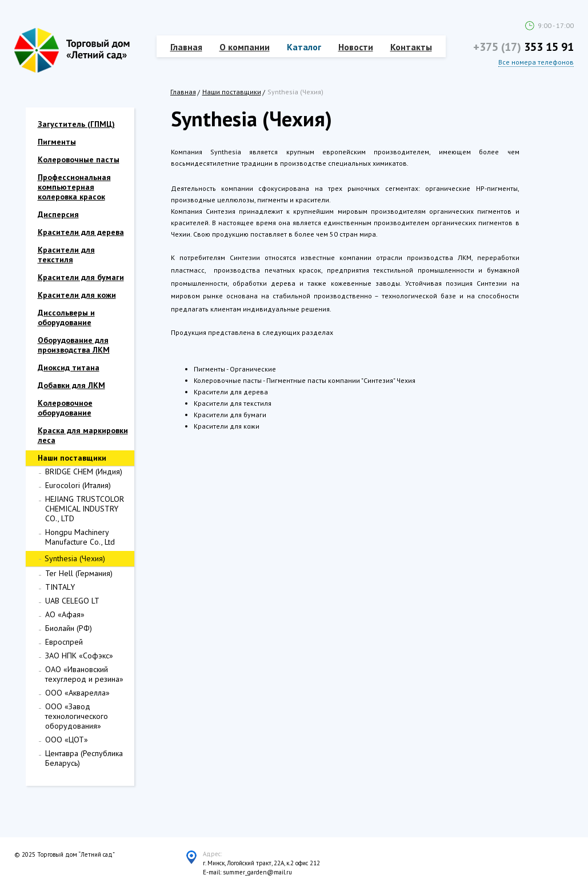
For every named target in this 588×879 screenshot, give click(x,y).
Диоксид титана (69, 367)
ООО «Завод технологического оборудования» (77, 716)
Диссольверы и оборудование (66, 317)
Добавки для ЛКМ (71, 385)
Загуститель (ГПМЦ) (76, 124)
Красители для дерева (81, 232)
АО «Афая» (65, 614)
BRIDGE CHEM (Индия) (84, 472)
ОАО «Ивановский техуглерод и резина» (84, 674)
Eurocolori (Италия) (78, 485)
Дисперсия (58, 214)
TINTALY (60, 587)
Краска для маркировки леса (83, 435)
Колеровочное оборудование (65, 408)
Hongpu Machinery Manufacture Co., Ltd (80, 537)
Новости (356, 47)
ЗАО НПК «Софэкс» (79, 656)
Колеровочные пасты (79, 159)
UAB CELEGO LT (72, 601)
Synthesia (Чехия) (75, 558)
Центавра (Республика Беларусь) (84, 758)
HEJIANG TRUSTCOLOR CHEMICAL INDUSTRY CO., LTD (85, 509)
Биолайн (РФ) (69, 628)
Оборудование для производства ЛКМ (74, 345)
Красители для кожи (77, 295)
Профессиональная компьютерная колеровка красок (74, 187)
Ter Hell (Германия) (79, 573)
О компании (245, 47)
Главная (186, 47)
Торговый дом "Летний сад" (72, 50)
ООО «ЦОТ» (67, 740)
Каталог (304, 47)
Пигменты (57, 142)
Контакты (411, 47)
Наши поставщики (232, 92)
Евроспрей (64, 642)
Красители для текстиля (66, 255)
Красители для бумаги (81, 277)
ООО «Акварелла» (77, 693)
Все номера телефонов (536, 62)
